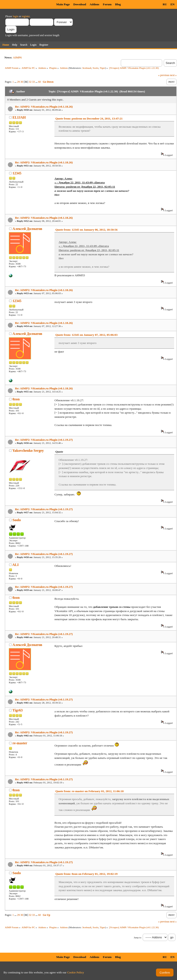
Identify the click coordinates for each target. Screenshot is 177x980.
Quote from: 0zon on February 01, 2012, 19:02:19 (86, 874)
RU (165, 4)
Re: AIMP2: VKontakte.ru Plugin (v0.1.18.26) (44, 107)
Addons (94, 4)
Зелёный (87, 68)
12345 (17, 173)
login (16, 16)
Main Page (63, 4)
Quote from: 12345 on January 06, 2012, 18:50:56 (86, 230)
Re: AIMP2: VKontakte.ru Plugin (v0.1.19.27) (44, 440)
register (26, 16)
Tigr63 (17, 710)
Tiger (102, 68)
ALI (15, 565)
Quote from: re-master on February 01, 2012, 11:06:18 (89, 791)
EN (172, 4)
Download (80, 4)
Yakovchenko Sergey (28, 451)
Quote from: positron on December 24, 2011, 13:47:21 (89, 119)
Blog (118, 4)
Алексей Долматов (27, 229)
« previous (164, 75)
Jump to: (138, 938)
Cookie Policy (76, 972)
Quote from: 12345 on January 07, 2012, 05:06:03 (86, 335)
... (16, 82)
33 (33, 82)
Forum (107, 4)
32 (30, 82)
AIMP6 (17, 57)
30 (22, 82)
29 (18, 82)
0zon (16, 399)
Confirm (165, 973)
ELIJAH (19, 117)
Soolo (96, 68)
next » (173, 75)
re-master (20, 743)
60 (39, 82)
